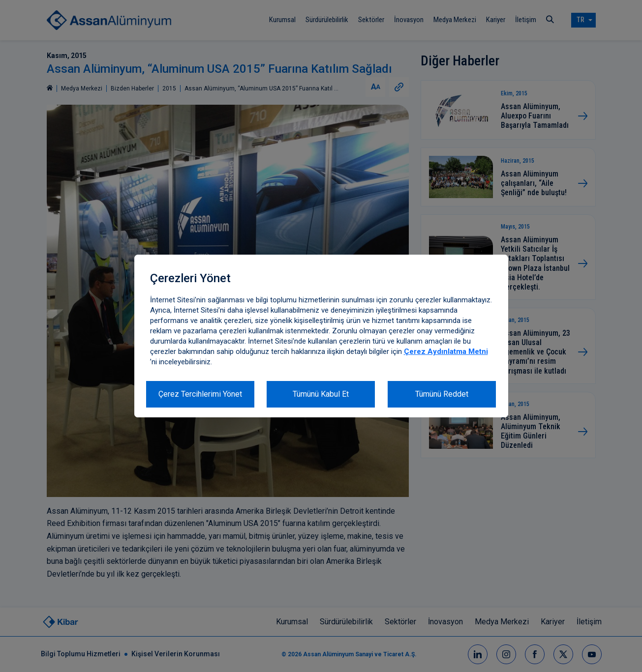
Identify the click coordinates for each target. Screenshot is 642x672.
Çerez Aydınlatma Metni (446, 351)
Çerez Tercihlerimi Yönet (200, 394)
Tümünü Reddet (442, 394)
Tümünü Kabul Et (321, 394)
